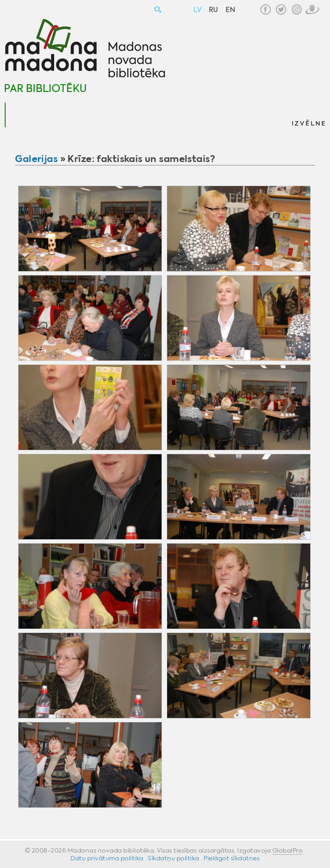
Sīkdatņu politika (174, 858)
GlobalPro (288, 850)
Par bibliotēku (45, 89)
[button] (309, 115)
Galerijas (36, 159)
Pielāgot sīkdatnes (232, 858)
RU (213, 10)
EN (230, 10)
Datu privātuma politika (107, 858)
